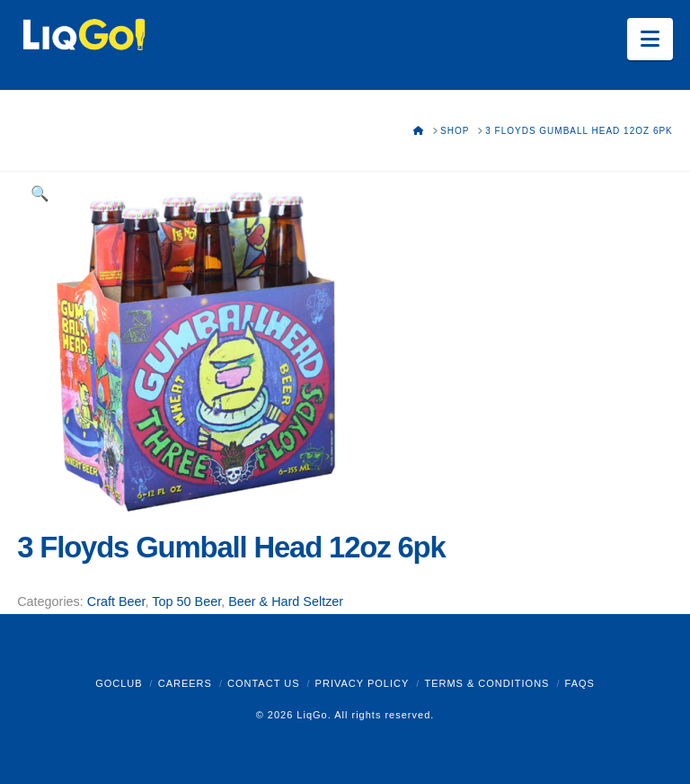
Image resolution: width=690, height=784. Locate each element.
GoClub (119, 683)
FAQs (580, 683)
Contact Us (264, 683)
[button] (650, 39)
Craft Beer (116, 601)
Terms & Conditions (487, 683)
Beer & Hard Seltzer (286, 601)
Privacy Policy (363, 683)
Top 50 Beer (186, 601)
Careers (185, 683)
